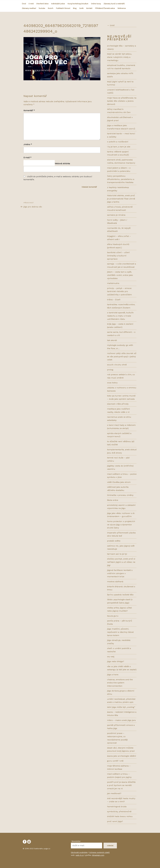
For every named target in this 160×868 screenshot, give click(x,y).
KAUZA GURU (113, 616)
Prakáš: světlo (114, 541)
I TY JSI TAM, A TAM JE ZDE (119, 147)
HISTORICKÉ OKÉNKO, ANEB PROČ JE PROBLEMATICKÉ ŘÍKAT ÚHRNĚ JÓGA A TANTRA (121, 199)
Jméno (28, 144)
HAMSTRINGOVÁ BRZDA (117, 807)
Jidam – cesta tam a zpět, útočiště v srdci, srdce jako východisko (120, 275)
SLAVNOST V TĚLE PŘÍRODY (118, 404)
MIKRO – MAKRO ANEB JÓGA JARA (121, 720)
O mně (31, 4)
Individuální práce (58, 4)
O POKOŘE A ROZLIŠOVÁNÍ (118, 142)
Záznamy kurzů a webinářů (114, 4)
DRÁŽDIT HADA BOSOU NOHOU (120, 816)
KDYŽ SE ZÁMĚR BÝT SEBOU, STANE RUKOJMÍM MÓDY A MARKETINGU (119, 57)
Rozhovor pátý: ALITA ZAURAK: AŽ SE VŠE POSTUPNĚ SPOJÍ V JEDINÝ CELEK (122, 356)
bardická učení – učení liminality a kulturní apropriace (118, 256)
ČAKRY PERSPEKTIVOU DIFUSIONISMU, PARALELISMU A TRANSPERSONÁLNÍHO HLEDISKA (121, 179)
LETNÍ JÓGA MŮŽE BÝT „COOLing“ (121, 707)
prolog (110, 370)
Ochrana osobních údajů (99, 852)
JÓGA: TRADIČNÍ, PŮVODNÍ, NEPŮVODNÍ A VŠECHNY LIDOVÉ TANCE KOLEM (120, 632)
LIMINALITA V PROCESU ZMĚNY (120, 495)
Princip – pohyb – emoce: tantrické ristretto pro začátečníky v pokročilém (119, 291)
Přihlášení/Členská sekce (105, 8)
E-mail (27, 158)
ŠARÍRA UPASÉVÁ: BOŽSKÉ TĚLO (120, 595)
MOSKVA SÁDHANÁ (115, 582)
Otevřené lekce (42, 4)
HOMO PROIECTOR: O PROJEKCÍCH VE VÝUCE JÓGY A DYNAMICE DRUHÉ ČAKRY (121, 525)
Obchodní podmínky (79, 852)
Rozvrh (51, 8)
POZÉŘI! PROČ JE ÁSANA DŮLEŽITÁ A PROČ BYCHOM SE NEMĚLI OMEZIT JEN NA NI (121, 785)
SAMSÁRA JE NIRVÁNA (116, 215)
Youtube (42, 8)
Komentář (29, 110)
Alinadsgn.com (98, 855)
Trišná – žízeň (114, 300)
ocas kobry (112, 383)
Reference (122, 8)
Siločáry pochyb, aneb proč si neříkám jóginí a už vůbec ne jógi (121, 562)
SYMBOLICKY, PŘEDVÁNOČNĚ (119, 812)
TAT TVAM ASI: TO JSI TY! (117, 554)
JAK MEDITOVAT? (114, 793)
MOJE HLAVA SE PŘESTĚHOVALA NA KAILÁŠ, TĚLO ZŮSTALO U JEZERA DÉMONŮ (122, 101)
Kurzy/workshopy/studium (78, 4)
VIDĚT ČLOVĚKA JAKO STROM (119, 482)
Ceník (81, 8)
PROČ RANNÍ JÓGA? (115, 821)
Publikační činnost (63, 8)
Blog (75, 8)
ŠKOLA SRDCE (113, 500)
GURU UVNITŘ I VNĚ (115, 761)
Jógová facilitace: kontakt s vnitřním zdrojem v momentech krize (120, 573)
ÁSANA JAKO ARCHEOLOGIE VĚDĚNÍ (122, 756)
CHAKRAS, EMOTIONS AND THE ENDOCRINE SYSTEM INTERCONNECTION (120, 683)
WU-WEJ (111, 657)
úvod (112, 25)
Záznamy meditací (29, 8)
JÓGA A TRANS (113, 675)
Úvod (24, 4)
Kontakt (89, 8)
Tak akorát (112, 340)
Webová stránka (62, 163)
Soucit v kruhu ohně (117, 365)
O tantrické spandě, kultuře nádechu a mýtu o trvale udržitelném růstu (120, 316)
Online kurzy (96, 4)
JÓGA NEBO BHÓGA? (116, 661)
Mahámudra (113, 283)
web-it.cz (80, 855)
